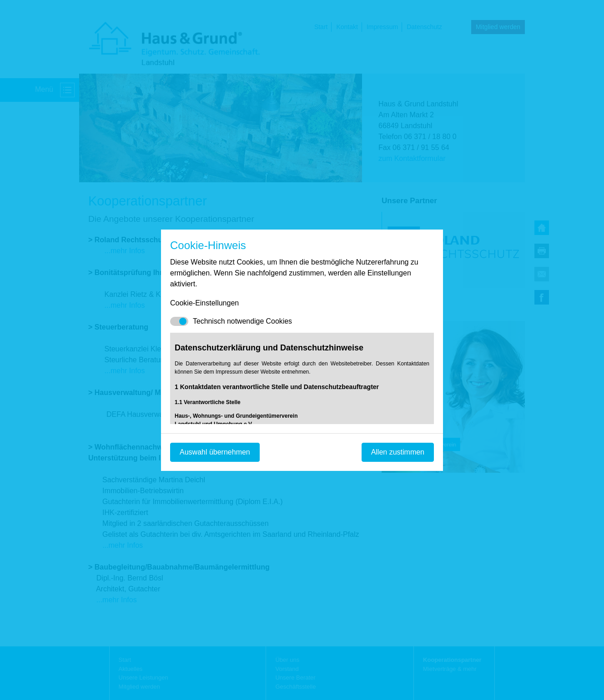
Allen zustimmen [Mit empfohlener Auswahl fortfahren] (398, 452)
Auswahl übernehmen (215, 452)
